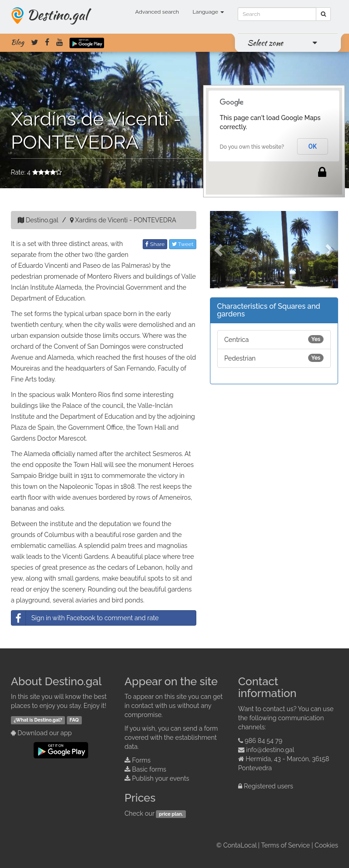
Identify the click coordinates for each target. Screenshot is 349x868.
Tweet (183, 244)
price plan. (171, 814)
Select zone (265, 43)
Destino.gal (57, 15)
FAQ (74, 720)
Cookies (326, 845)
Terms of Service (286, 845)
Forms (142, 760)
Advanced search (157, 12)
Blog (17, 42)
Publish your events (161, 778)
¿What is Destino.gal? (38, 720)
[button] (219, 250)
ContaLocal (240, 845)
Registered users (269, 786)
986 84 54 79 (264, 741)
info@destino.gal (270, 750)
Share (155, 244)
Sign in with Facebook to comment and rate (85, 618)
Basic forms (149, 769)
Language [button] (208, 12)
